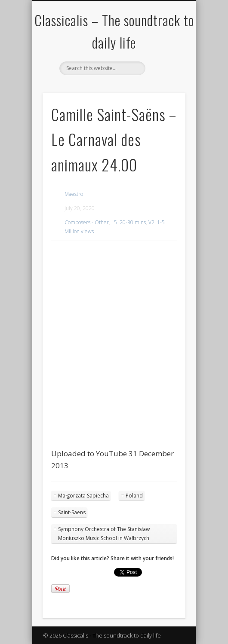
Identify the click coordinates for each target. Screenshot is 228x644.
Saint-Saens (72, 512)
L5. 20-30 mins (129, 222)
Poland (134, 496)
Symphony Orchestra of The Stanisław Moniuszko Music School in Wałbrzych (104, 534)
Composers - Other (87, 222)
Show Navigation (164, 77)
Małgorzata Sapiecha (83, 496)
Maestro (74, 194)
